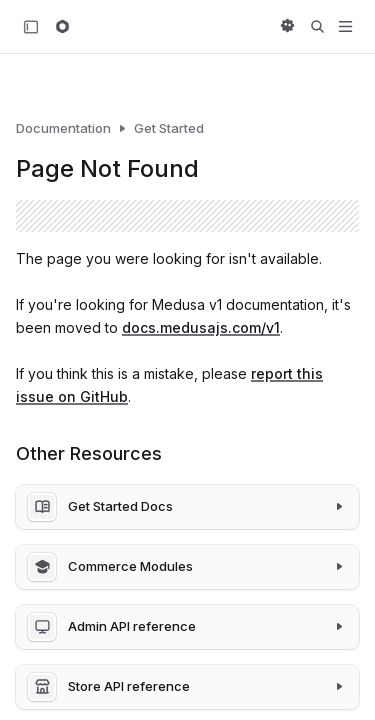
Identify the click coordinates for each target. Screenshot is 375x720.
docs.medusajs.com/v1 (201, 327)
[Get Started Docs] (187, 507)
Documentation (63, 128)
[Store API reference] (187, 687)
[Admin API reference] (187, 627)
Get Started (169, 128)
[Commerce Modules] (187, 567)
